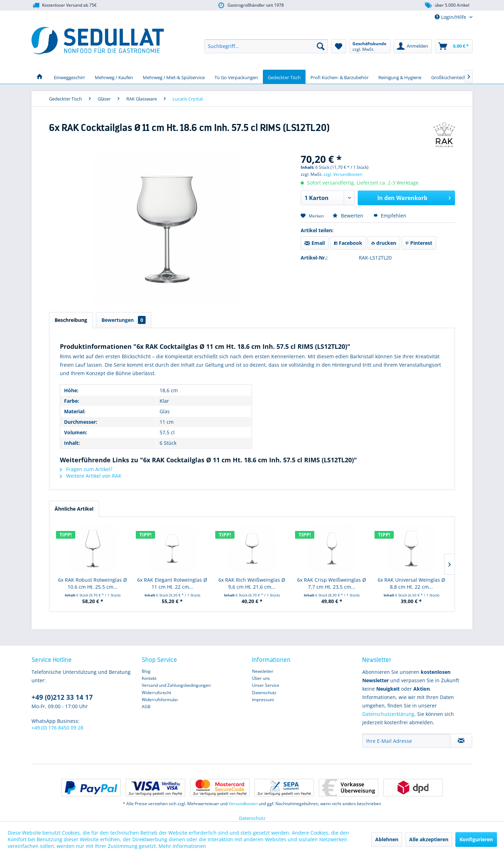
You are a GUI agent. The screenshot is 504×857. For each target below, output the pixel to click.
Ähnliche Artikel (74, 509)
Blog (146, 671)
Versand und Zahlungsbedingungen (176, 685)
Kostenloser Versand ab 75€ (64, 5)
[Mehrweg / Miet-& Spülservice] (174, 77)
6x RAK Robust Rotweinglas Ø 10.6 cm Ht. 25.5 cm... (93, 583)
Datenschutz (264, 693)
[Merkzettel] (339, 46)
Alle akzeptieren (429, 839)
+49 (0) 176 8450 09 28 (57, 728)
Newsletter (263, 671)
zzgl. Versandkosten (343, 174)
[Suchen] (321, 46)
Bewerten (349, 216)
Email (315, 243)
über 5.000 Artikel (447, 5)
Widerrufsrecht (156, 693)
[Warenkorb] (454, 46)
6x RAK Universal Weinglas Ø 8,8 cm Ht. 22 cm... (411, 583)
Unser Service (266, 685)
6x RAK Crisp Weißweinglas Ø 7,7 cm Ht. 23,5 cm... (332, 583)
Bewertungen (124, 320)
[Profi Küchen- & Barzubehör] (339, 77)
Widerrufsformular (160, 700)
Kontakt (149, 678)
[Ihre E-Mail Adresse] (406, 741)
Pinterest (419, 243)
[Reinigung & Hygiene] (400, 77)
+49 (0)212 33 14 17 (62, 697)
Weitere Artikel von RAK (91, 476)
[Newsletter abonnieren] (461, 741)
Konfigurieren (476, 839)
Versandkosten (243, 804)
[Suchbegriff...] (266, 46)
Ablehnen (387, 839)
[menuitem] (266, 46)
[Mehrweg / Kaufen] (114, 77)
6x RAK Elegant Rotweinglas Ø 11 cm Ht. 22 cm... (172, 583)
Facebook (348, 243)
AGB (146, 707)
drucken (384, 243)
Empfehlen (390, 216)
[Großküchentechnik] (452, 77)
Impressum (263, 700)
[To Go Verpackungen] (236, 77)
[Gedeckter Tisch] (284, 77)
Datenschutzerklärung (388, 714)
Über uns (261, 678)
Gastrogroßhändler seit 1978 (250, 5)
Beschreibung (71, 320)
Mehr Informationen (182, 846)
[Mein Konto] (413, 46)
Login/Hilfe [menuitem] (451, 17)
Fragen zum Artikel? (86, 469)
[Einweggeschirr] (69, 77)
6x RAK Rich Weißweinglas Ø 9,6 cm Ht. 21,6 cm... (252, 583)
